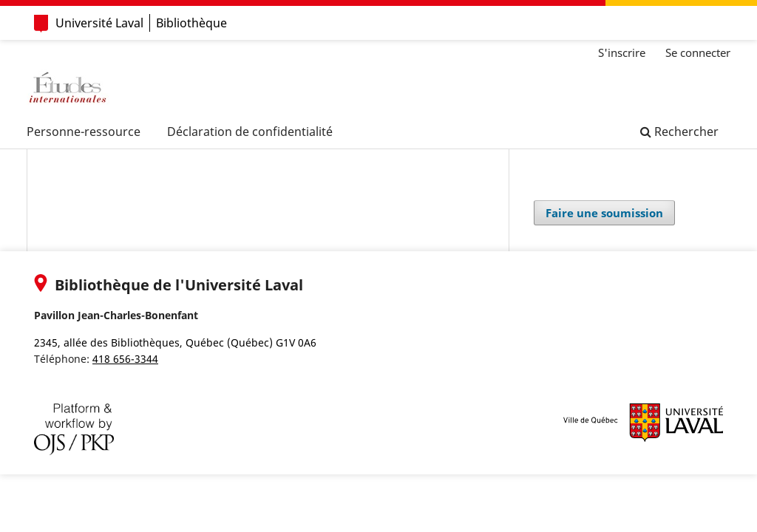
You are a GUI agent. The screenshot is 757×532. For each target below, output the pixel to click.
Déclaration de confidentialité (250, 132)
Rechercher (679, 132)
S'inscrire (622, 52)
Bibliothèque (191, 23)
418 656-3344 (125, 359)
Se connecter (698, 52)
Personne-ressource (84, 132)
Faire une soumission (604, 213)
